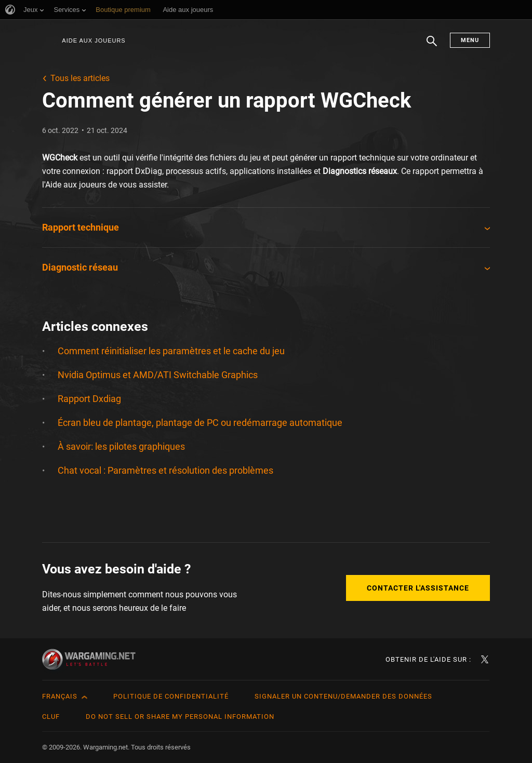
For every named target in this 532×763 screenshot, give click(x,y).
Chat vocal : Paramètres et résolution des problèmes (165, 470)
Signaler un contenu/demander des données (343, 696)
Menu (470, 40)
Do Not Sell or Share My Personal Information (180, 717)
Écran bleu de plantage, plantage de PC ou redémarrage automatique (200, 423)
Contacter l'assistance (418, 588)
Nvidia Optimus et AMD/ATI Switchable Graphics (158, 375)
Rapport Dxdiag (89, 399)
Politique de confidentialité (171, 696)
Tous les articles (80, 78)
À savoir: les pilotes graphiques (121, 446)
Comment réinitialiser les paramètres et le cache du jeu (171, 351)
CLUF (51, 717)
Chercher (432, 46)
